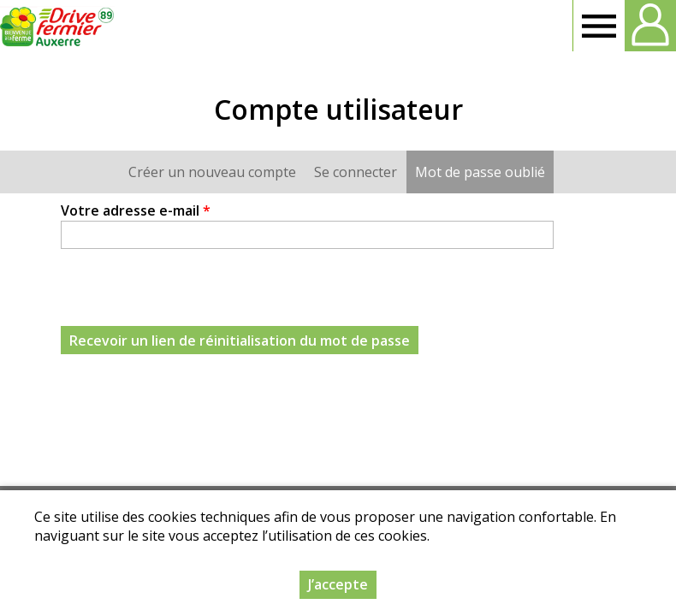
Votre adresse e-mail (136, 210)
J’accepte (338, 584)
